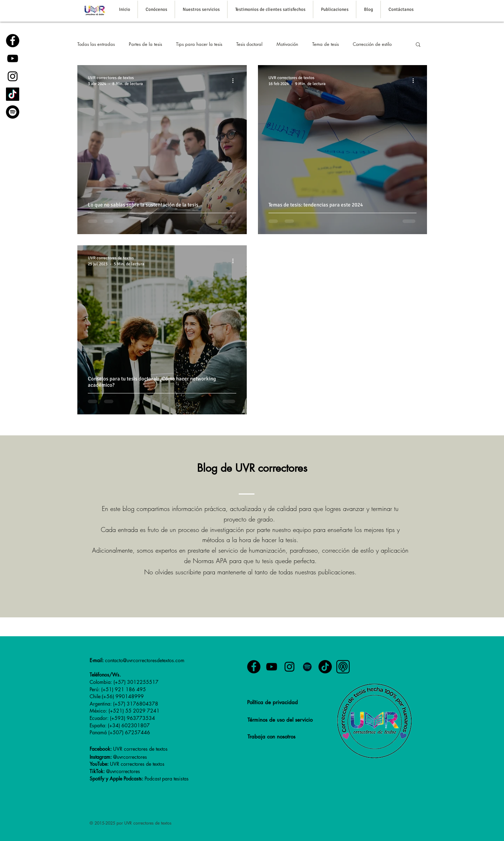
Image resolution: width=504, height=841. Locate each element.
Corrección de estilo (372, 44)
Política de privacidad (272, 702)
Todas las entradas (96, 44)
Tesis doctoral (249, 44)
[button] (418, 45)
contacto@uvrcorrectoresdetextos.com (145, 660)
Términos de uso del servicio (280, 720)
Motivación (287, 44)
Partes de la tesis (145, 44)
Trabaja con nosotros (271, 737)
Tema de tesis (325, 44)
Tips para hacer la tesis (199, 44)
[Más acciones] (235, 80)
